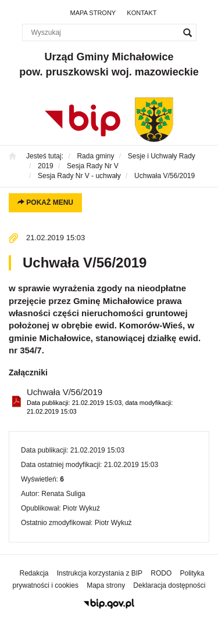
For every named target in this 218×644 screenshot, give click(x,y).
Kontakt (142, 13)
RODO (161, 573)
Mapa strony (93, 13)
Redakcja (34, 573)
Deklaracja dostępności (169, 585)
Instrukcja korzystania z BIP (100, 573)
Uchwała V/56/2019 (113, 402)
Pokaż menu (45, 202)
